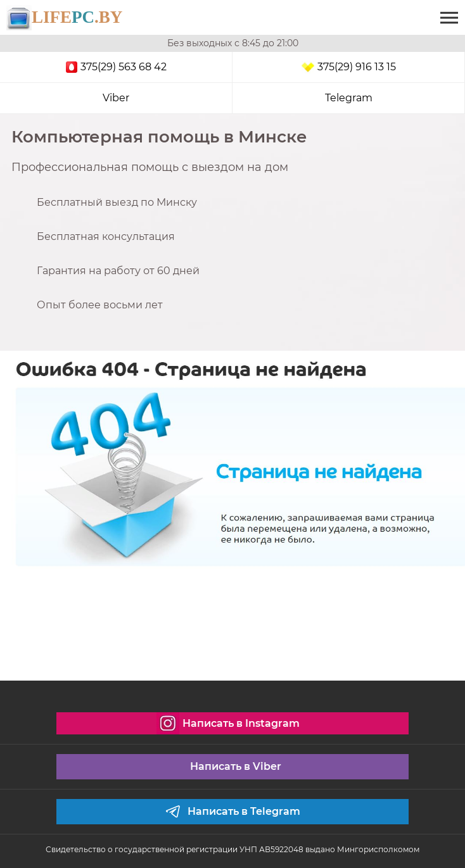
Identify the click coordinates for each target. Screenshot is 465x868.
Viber (116, 98)
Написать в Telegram (232, 812)
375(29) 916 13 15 (349, 67)
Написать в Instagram (228, 723)
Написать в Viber (236, 766)
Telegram (349, 98)
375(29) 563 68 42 (116, 67)
